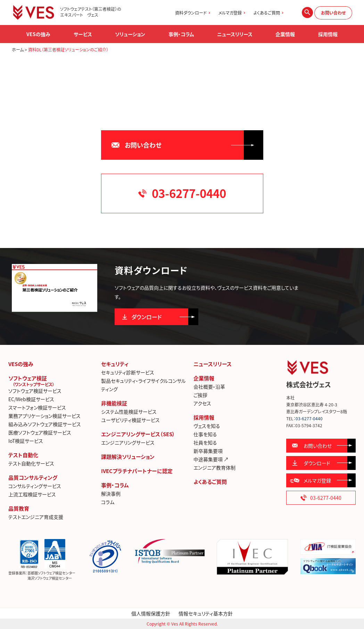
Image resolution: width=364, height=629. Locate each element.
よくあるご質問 (267, 13)
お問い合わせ (333, 13)
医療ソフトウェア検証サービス (40, 432)
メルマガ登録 (230, 13)
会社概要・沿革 (209, 387)
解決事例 (111, 494)
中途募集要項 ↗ (211, 459)
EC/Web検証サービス (31, 399)
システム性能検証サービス (129, 412)
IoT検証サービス (26, 441)
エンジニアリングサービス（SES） (138, 434)
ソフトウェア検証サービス (35, 391)
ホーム (18, 50)
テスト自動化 (23, 455)
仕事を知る (205, 434)
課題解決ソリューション (128, 457)
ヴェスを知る (207, 426)
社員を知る (205, 442)
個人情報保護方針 (151, 613)
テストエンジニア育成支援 (36, 517)
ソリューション (130, 34)
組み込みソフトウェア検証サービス (45, 424)
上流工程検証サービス (32, 494)
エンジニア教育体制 (214, 467)
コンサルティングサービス (35, 486)
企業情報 (204, 378)
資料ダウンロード (191, 13)
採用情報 (204, 417)
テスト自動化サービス (31, 463)
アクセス (202, 403)
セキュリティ (115, 364)
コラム (108, 502)
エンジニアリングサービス (128, 442)
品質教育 (19, 508)
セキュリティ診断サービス (128, 372)
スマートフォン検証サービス (37, 407)
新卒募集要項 (208, 451)
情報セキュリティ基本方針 (206, 613)
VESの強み (21, 364)
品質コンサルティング (33, 478)
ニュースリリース (235, 34)
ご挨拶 (200, 395)
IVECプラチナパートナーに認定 (137, 471)
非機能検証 (114, 403)
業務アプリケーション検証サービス (44, 416)
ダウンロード (147, 317)
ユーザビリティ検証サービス (130, 420)
